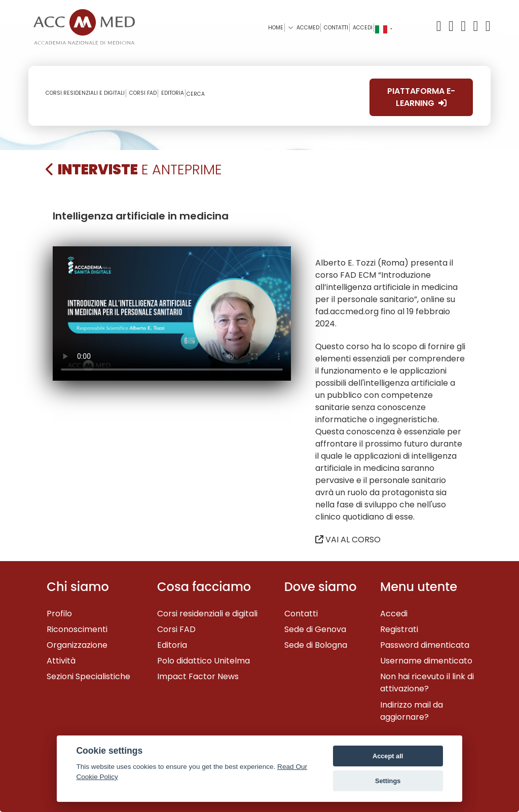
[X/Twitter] (441, 27)
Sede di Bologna (316, 645)
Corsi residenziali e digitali (207, 614)
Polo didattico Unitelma (203, 661)
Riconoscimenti (77, 629)
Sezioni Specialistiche (88, 676)
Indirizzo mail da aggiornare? (412, 711)
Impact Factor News (198, 676)
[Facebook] (453, 27)
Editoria (172, 645)
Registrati (399, 629)
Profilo (59, 614)
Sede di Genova (315, 629)
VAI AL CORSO (348, 540)
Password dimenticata (425, 645)
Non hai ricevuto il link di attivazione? (427, 682)
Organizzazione (77, 645)
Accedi (363, 28)
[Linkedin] (477, 27)
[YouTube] (465, 27)
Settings (388, 781)
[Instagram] (487, 27)
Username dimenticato (426, 661)
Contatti (301, 614)
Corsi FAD (176, 629)
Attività (61, 661)
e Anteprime (134, 170)
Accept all (388, 756)
